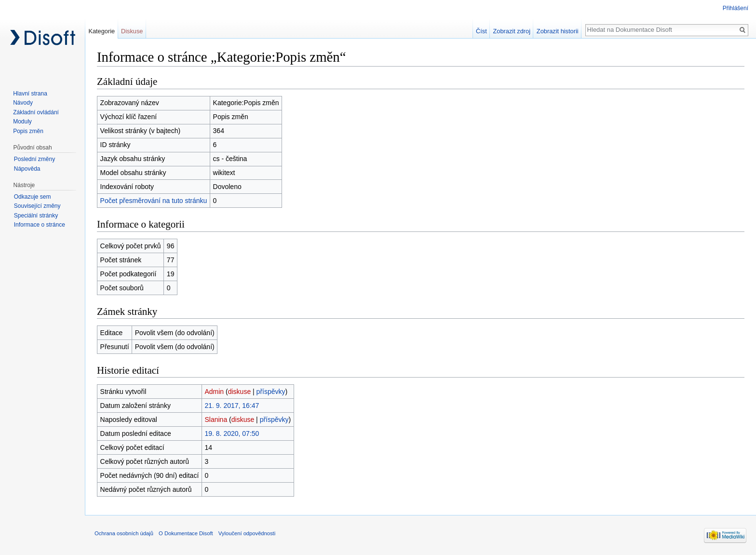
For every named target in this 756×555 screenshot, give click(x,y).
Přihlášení (736, 8)
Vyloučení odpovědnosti (247, 533)
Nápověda (27, 169)
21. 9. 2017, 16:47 (232, 406)
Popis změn (28, 131)
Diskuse (132, 31)
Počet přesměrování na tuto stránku (154, 201)
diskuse (239, 392)
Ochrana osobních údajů (124, 533)
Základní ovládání (36, 112)
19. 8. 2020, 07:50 (232, 433)
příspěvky (271, 392)
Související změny (37, 206)
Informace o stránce (40, 225)
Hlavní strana (30, 94)
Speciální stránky (36, 216)
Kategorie (101, 31)
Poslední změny (34, 159)
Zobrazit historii (558, 31)
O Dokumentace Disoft (186, 533)
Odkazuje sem (33, 197)
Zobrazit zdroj (512, 31)
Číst (481, 31)
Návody (23, 103)
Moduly (22, 122)
